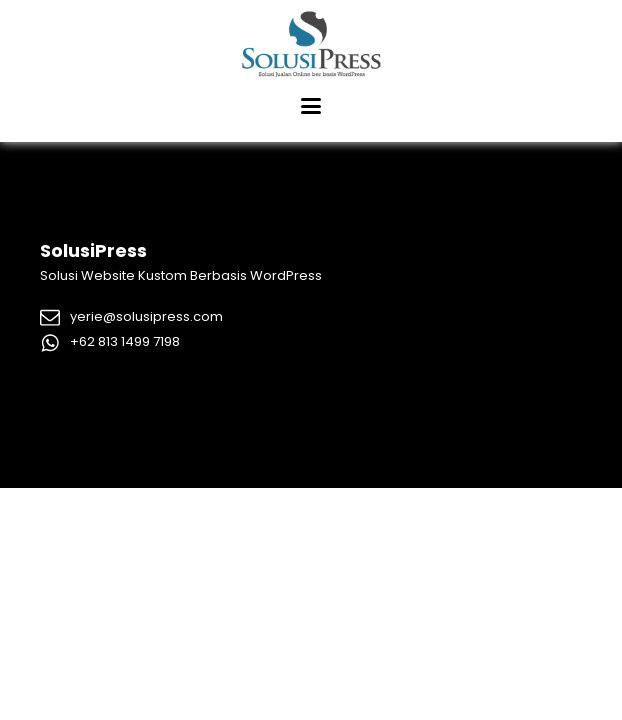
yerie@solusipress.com (146, 316)
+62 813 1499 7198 (125, 341)
